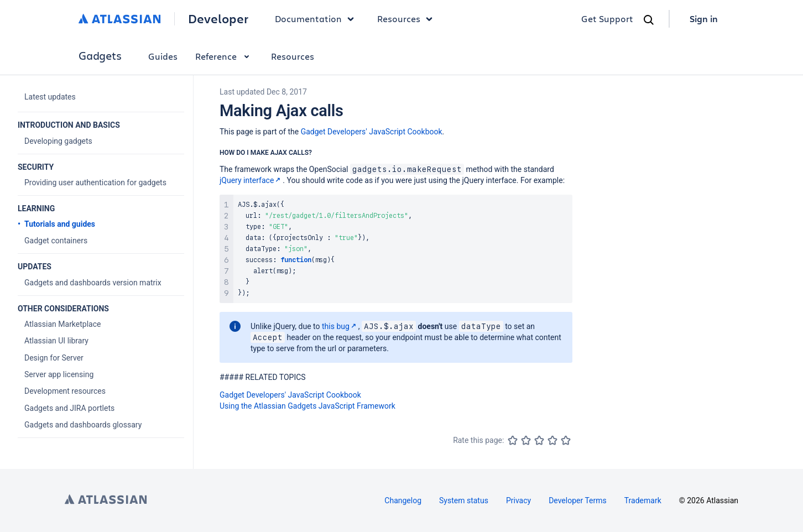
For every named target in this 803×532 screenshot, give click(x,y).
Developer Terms (578, 500)
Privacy (518, 500)
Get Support (607, 19)
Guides (163, 56)
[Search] (649, 20)
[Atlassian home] (120, 19)
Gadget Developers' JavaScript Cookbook (372, 132)
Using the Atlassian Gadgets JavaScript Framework (307, 406)
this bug (340, 326)
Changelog (403, 500)
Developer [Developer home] (218, 19)
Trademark (643, 500)
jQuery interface (251, 180)
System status (464, 500)
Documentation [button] (317, 19)
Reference (224, 56)
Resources (293, 56)
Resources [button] (408, 19)
